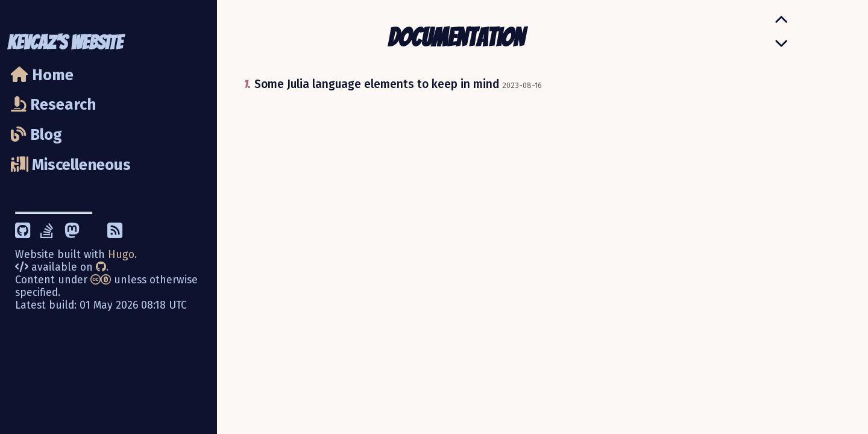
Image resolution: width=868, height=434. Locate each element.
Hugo (121, 255)
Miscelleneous (71, 165)
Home (42, 75)
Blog (36, 135)
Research (53, 105)
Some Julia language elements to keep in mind (377, 84)
